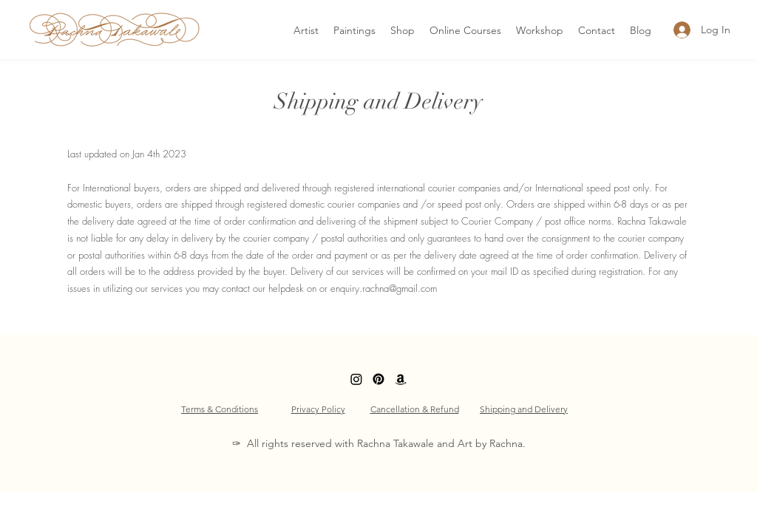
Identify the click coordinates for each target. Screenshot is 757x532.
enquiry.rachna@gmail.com (384, 288)
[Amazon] (401, 379)
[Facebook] (378, 379)
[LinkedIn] (356, 379)
